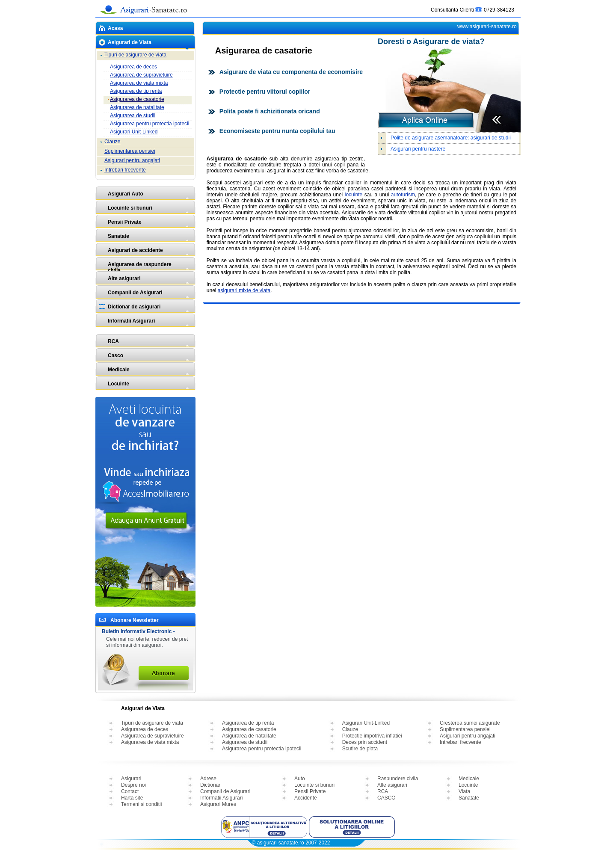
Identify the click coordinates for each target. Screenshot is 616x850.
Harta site (132, 798)
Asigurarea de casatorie (137, 99)
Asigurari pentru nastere (418, 149)
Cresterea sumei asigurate (470, 723)
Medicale (119, 370)
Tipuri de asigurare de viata (135, 55)
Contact (130, 791)
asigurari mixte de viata (244, 290)
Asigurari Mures (218, 804)
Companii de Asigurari (135, 293)
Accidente (306, 798)
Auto (300, 779)
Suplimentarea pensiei (130, 151)
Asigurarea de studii (133, 116)
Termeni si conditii (141, 804)
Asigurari (131, 779)
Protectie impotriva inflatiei (372, 736)
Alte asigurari (124, 278)
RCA (113, 341)
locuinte (354, 195)
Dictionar (210, 785)
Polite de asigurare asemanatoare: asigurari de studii (451, 138)
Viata (464, 791)
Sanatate (118, 236)
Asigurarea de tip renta (136, 91)
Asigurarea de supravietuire (141, 75)
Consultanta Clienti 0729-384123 (472, 8)
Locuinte (118, 384)
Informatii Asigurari (131, 321)
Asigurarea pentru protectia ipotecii (150, 124)
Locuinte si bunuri (130, 208)
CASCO (386, 798)
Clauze (112, 142)
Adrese (208, 779)
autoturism (403, 195)
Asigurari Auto (126, 194)
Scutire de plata (360, 749)
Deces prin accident (365, 742)
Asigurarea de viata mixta (139, 83)
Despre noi (133, 785)
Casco (115, 355)
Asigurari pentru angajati (132, 160)
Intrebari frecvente (125, 170)
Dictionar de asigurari (134, 307)
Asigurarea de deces (133, 67)
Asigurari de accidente (135, 250)
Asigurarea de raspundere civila (140, 266)
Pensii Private (125, 222)
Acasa (115, 28)
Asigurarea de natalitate (137, 107)
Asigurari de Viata (130, 42)
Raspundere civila (398, 779)
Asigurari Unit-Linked (134, 132)
